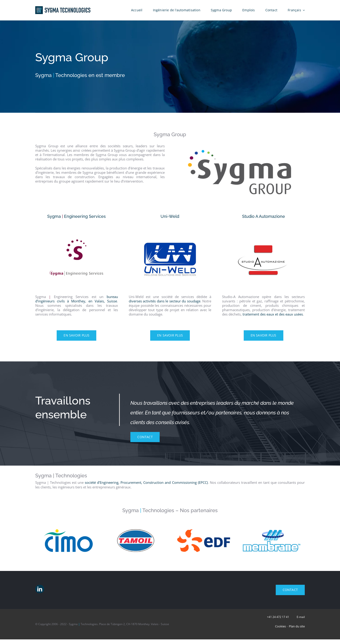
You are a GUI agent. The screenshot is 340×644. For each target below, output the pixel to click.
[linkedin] (40, 589)
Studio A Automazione (264, 216)
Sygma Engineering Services (76, 216)
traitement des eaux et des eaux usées (273, 314)
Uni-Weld (170, 216)
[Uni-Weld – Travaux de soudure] (170, 227)
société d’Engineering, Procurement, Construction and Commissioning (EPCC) (146, 482)
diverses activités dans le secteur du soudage (165, 301)
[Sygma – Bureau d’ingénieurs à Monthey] (76, 227)
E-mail (301, 617)
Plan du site (297, 626)
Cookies (280, 626)
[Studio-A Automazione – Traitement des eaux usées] (264, 227)
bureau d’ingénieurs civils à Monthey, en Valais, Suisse (77, 299)
